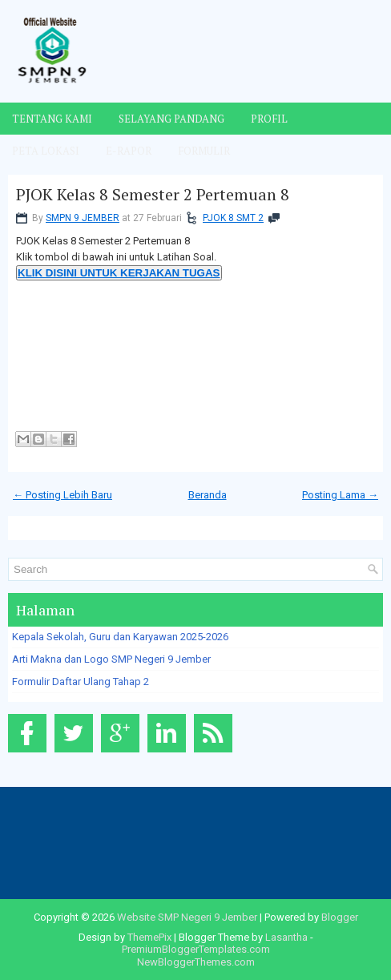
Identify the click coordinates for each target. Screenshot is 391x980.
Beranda (208, 495)
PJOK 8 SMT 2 (233, 218)
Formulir (204, 151)
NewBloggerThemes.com (196, 962)
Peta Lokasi (46, 151)
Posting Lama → (340, 495)
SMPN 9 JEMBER (83, 218)
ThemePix (149, 937)
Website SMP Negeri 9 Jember (187, 917)
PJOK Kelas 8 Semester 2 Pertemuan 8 (153, 195)
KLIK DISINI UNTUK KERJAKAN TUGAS (119, 273)
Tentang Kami (52, 119)
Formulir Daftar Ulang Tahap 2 (81, 682)
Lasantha (286, 937)
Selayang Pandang (171, 119)
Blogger (340, 917)
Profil (269, 119)
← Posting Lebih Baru (62, 495)
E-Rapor (129, 151)
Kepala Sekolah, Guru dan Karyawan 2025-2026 (120, 637)
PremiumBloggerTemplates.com (196, 949)
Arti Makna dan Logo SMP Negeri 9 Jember (111, 659)
